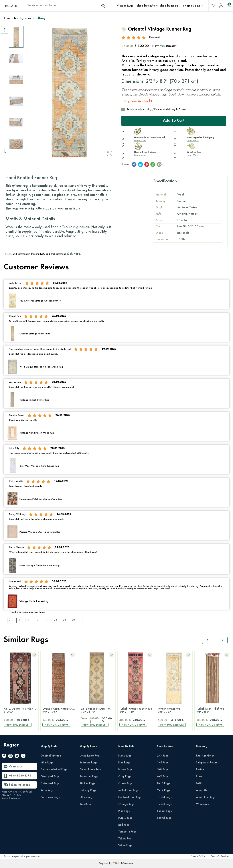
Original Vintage (51, 756)
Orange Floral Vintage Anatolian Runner (60, 711)
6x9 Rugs (163, 777)
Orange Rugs (126, 804)
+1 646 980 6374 (20, 776)
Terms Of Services (220, 857)
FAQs (199, 783)
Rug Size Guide (205, 756)
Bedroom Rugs (88, 763)
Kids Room (86, 804)
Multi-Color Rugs (128, 790)
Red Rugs (124, 825)
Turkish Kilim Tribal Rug (213, 711)
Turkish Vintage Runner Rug (136, 711)
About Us (202, 790)
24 (56, 620)
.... (46, 620)
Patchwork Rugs (50, 797)
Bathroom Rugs (89, 777)
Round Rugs (164, 818)
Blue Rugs (124, 763)
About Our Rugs (206, 797)
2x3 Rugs (163, 756)
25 (65, 620)
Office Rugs (86, 797)
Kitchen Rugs (87, 783)
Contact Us (16, 767)
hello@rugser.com (20, 785)
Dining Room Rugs (90, 770)
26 (74, 620)
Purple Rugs (125, 818)
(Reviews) (154, 37)
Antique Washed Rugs (54, 770)
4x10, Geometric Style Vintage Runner (21, 711)
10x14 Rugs (164, 797)
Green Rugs (125, 783)
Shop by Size (192, 6)
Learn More (140, 141)
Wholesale (203, 804)
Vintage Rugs (125, 6)
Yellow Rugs (125, 839)
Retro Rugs (47, 790)
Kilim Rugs (47, 763)
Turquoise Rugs (127, 832)
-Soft (117, 863)
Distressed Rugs (50, 783)
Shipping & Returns (207, 763)
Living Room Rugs (90, 756)
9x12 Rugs (163, 790)
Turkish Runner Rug (174, 711)
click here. (74, 254)
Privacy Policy (198, 857)
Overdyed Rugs (50, 777)
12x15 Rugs (164, 804)
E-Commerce (127, 863)
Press (199, 777)
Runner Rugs (164, 811)
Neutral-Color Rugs (130, 797)
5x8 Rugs (163, 770)
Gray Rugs (125, 777)
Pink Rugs (124, 811)
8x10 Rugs (163, 783)
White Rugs (125, 846)
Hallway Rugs (88, 790)
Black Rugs (125, 756)
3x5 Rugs (163, 763)
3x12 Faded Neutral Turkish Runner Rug (98, 711)
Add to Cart (174, 121)
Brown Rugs (125, 770)
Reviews (201, 770)
